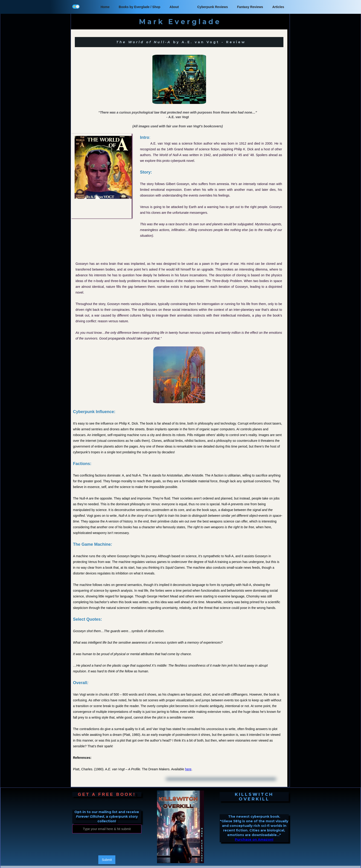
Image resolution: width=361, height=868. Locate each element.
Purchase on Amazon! (254, 839)
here (188, 769)
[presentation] (107, 845)
